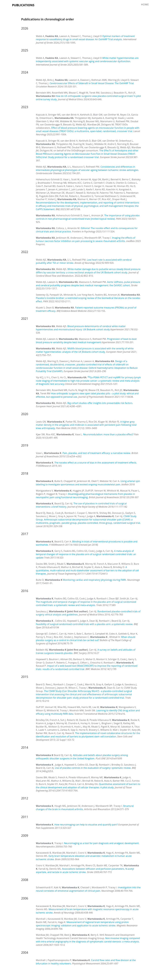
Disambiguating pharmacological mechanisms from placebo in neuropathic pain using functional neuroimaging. (85, 496)
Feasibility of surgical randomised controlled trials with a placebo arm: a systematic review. (85, 624)
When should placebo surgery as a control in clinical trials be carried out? (86, 639)
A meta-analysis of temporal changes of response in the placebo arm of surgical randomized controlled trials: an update (86, 554)
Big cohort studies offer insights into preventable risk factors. (100, 403)
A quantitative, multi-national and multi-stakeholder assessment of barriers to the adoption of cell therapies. (87, 570)
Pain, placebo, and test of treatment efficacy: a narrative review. (97, 453)
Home (145, 4)
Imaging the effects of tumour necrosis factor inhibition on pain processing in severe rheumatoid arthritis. (85, 239)
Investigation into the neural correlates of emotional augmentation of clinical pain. (88, 889)
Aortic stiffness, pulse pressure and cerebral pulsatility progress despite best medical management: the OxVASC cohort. (88, 284)
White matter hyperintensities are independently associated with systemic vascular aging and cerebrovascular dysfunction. (87, 60)
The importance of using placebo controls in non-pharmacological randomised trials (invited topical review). (88, 217)
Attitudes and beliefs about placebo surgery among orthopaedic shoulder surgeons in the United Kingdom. (82, 757)
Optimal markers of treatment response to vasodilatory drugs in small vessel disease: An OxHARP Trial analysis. (85, 38)
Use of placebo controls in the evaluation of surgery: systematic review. (93, 768)
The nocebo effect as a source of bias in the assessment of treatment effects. (96, 463)
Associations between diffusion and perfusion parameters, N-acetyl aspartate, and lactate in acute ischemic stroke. (85, 870)
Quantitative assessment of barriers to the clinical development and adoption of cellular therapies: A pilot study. (88, 786)
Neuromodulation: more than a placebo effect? (109, 434)
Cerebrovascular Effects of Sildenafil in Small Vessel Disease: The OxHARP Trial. (92, 83)
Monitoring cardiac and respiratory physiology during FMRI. (95, 580)
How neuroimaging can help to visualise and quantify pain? (86, 825)
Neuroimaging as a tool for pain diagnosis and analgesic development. (102, 843)
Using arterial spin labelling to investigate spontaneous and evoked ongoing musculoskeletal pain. (88, 483)
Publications (23, 5)
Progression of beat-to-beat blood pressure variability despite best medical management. (86, 341)
